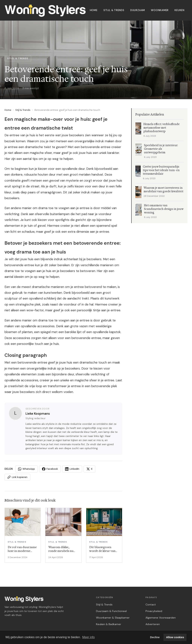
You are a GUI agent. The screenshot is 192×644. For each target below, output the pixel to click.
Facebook (50, 469)
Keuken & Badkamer (109, 624)
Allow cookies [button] (175, 637)
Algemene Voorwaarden (161, 618)
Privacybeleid (154, 611)
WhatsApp (26, 469)
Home (94, 10)
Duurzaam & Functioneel (111, 611)
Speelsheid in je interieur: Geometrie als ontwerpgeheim (161, 149)
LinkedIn (72, 469)
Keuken (180, 10)
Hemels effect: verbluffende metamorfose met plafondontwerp (162, 128)
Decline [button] (155, 637)
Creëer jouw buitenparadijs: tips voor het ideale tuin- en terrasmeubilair (161, 170)
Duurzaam (138, 10)
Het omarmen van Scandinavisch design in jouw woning (164, 209)
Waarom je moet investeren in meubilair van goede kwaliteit (163, 190)
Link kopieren (17, 477)
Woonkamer (160, 10)
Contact (151, 604)
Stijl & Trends (114, 10)
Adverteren (153, 624)
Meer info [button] (88, 637)
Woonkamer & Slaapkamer (113, 618)
